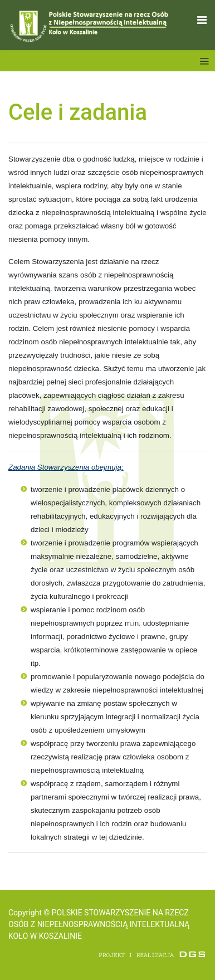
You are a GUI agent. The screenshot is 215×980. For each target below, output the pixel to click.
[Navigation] (202, 20)
